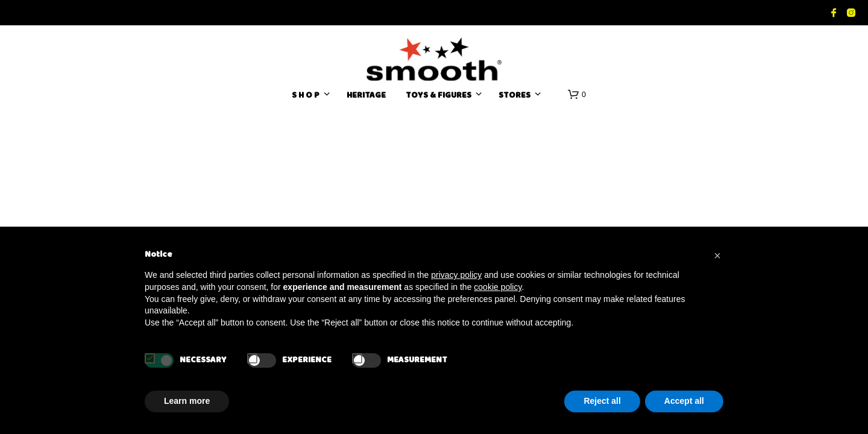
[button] (577, 95)
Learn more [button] (187, 401)
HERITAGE (366, 96)
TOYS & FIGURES (439, 96)
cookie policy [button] (498, 287)
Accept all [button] (684, 401)
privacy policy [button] (456, 275)
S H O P (306, 96)
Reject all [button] (602, 401)
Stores (514, 96)
